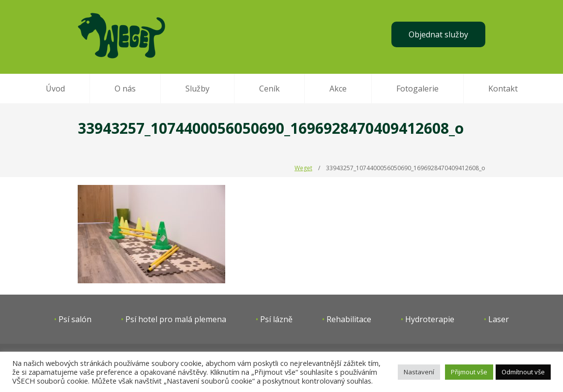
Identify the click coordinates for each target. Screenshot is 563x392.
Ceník (269, 89)
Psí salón (75, 319)
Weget (303, 168)
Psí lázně (276, 319)
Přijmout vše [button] (469, 372)
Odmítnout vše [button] (523, 372)
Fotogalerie (417, 89)
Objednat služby (438, 34)
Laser (499, 319)
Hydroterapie (430, 319)
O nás (125, 89)
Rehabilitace (349, 319)
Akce (338, 89)
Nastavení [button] (419, 372)
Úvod (55, 89)
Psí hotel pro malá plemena (176, 319)
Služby (197, 89)
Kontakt (503, 89)
